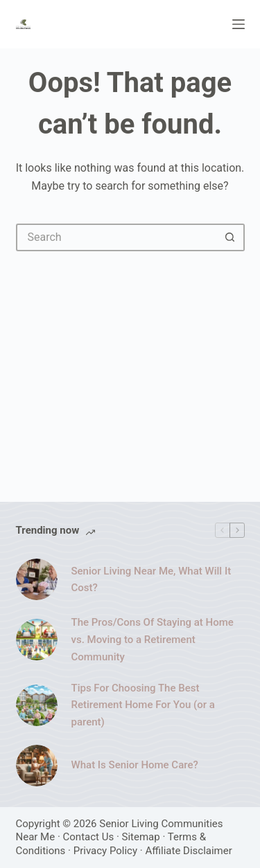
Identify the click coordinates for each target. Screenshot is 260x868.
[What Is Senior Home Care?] (37, 766)
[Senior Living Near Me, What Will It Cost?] (37, 579)
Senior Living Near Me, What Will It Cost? (151, 580)
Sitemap (141, 837)
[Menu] (239, 24)
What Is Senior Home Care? (135, 765)
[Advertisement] (130, 370)
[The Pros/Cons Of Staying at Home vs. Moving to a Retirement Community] (37, 640)
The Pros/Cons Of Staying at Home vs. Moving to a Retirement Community (153, 640)
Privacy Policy (105, 851)
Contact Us (89, 837)
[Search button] (231, 237)
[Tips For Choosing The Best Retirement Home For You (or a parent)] (37, 705)
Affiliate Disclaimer (188, 851)
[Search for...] (116, 237)
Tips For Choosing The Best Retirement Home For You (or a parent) (143, 705)
